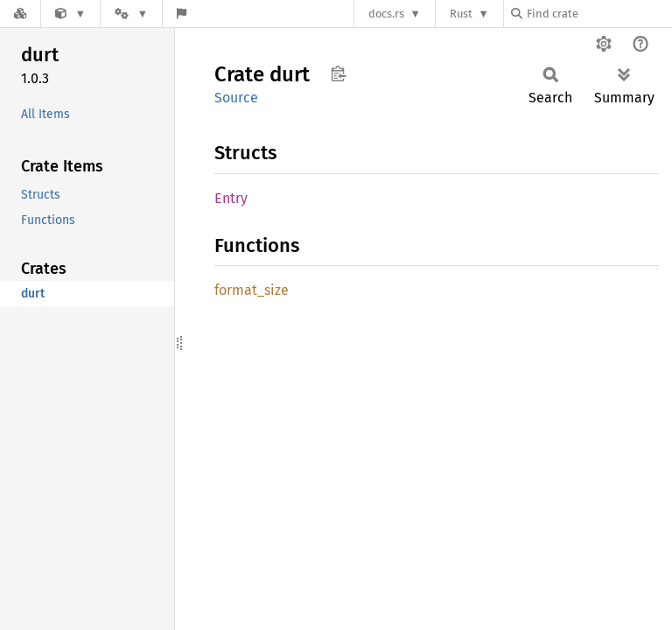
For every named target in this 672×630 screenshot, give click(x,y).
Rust (461, 14)
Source (236, 98)
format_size (252, 290)
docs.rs (386, 14)
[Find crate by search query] (598, 14)
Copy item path (338, 73)
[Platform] (131, 14)
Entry (231, 198)
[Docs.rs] (20, 14)
